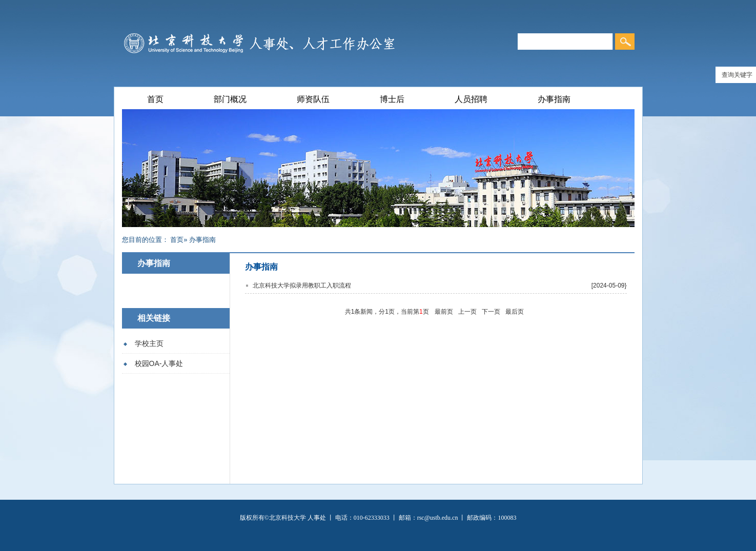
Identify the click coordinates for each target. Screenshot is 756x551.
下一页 (491, 312)
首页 (155, 99)
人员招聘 (471, 99)
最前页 (444, 312)
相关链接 (154, 318)
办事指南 (554, 99)
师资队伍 (313, 99)
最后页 (515, 312)
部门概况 (230, 99)
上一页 (467, 312)
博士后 (392, 99)
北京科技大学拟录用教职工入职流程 (302, 285)
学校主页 (149, 343)
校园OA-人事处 (159, 363)
